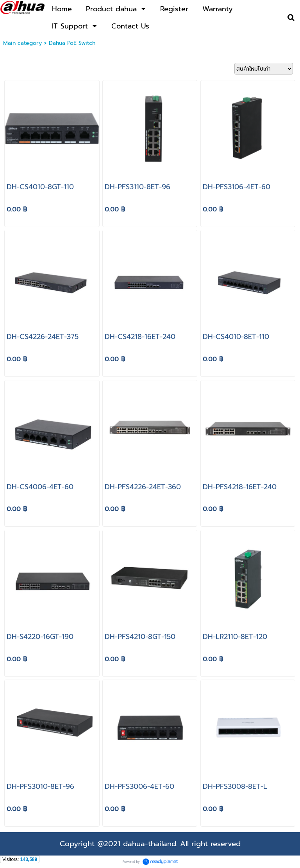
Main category (22, 43)
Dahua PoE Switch (72, 43)
